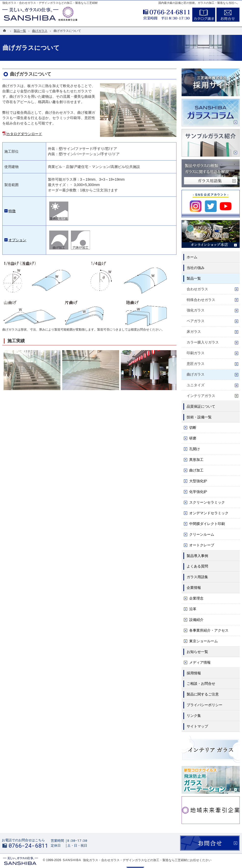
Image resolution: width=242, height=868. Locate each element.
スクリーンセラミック (207, 502)
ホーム (192, 257)
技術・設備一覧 (199, 417)
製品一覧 (194, 278)
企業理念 (196, 598)
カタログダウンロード (24, 134)
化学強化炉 (198, 492)
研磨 (193, 438)
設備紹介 (196, 620)
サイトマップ (197, 726)
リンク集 (194, 716)
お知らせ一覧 (197, 652)
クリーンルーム (202, 534)
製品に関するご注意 (203, 694)
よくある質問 (197, 566)
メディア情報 (200, 662)
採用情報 (194, 673)
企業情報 (194, 588)
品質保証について (201, 406)
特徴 (12, 211)
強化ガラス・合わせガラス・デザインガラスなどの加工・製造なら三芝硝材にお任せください (147, 860)
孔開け (195, 449)
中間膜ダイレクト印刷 (207, 524)
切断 (193, 428)
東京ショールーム (203, 641)
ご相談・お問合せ (201, 684)
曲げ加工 (196, 470)
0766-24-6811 (153, 14)
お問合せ (228, 15)
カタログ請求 (204, 15)
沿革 (193, 609)
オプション (17, 240)
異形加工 (196, 460)
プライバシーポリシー (205, 705)
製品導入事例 (197, 556)
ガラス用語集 (197, 577)
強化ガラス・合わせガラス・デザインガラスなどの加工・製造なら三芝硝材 (50, 3)
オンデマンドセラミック (209, 513)
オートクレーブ (202, 545)
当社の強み (196, 268)
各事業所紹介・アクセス (209, 630)
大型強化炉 (198, 481)
